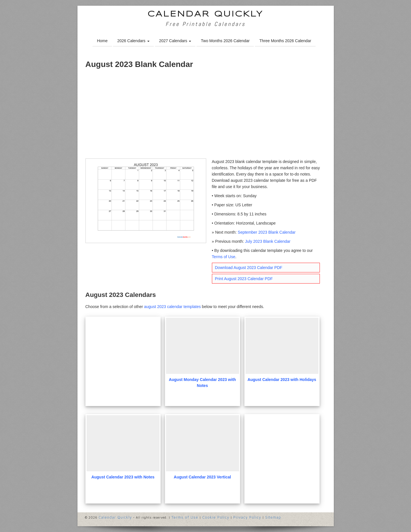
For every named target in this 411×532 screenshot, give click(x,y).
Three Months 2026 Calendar (285, 41)
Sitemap (273, 517)
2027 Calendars (175, 41)
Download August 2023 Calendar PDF (249, 268)
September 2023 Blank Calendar (267, 232)
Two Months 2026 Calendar (225, 41)
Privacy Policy (247, 517)
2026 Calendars (133, 41)
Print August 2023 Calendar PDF (244, 279)
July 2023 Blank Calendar (268, 241)
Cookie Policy (216, 517)
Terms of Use (224, 257)
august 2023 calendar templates (172, 307)
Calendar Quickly (205, 14)
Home (102, 41)
